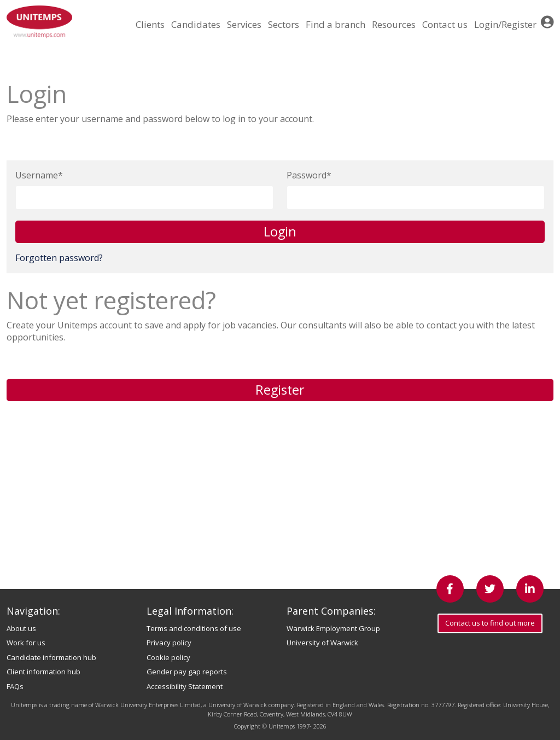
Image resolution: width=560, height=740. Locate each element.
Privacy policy (169, 643)
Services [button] (244, 24)
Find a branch (336, 24)
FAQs (15, 686)
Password (307, 175)
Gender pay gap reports (187, 672)
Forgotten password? (59, 258)
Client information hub (43, 672)
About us (21, 628)
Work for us (26, 643)
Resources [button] (394, 24)
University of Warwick (322, 643)
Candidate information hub (51, 657)
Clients (150, 24)
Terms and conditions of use (194, 628)
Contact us (445, 24)
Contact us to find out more (490, 623)
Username (37, 175)
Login (280, 232)
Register (280, 390)
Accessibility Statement (185, 686)
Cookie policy (168, 657)
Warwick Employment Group (333, 628)
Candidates (196, 24)
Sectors (284, 24)
